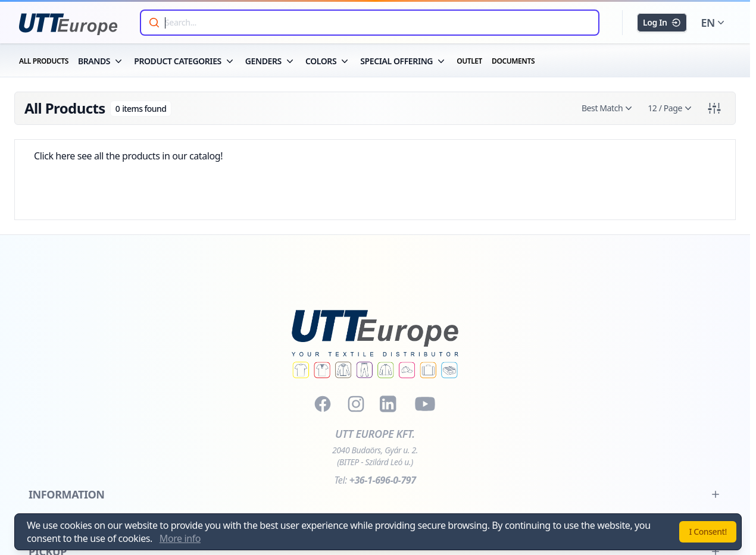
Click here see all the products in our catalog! (128, 156)
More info (180, 538)
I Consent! (708, 532)
